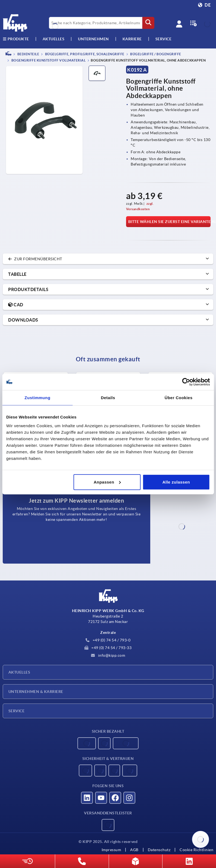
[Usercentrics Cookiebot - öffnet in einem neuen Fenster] (186, 382)
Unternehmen (93, 39)
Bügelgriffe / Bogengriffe (155, 54)
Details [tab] (108, 398)
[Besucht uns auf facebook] (115, 798)
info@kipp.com (108, 655)
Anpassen (107, 482)
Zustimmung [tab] (37, 398)
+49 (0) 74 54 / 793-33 (108, 648)
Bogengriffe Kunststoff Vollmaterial (48, 61)
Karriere (132, 39)
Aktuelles (19, 672)
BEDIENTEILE (28, 54)
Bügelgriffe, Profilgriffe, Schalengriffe (84, 54)
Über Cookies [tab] (179, 398)
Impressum (111, 850)
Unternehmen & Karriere (36, 692)
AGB (134, 850)
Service (16, 711)
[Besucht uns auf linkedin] (87, 798)
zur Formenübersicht (35, 259)
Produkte (16, 39)
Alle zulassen (176, 482)
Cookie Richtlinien (196, 850)
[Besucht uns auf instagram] (129, 798)
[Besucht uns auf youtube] (101, 798)
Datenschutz (159, 850)
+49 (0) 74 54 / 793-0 (108, 640)
